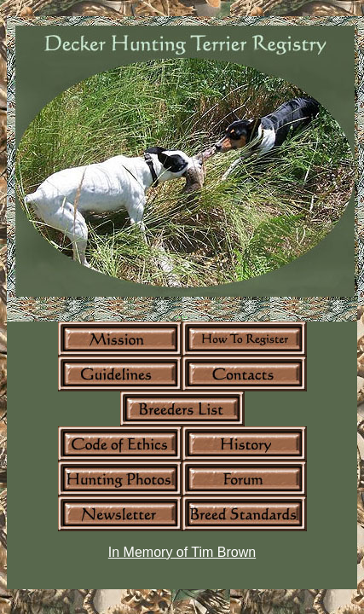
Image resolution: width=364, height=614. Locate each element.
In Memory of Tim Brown (182, 552)
